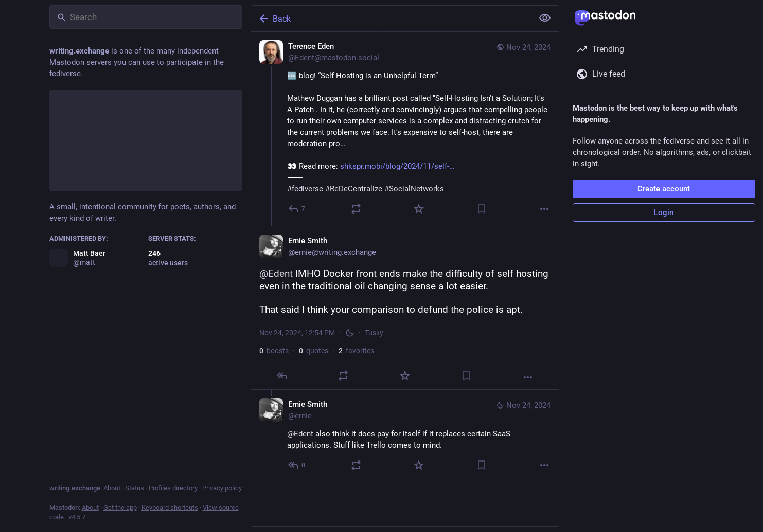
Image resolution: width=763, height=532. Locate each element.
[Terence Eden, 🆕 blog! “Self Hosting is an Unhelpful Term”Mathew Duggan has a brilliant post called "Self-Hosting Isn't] (405, 129)
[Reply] (297, 209)
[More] (544, 209)
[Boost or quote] (356, 209)
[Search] (146, 17)
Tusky (374, 333)
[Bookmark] (482, 209)
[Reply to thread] (297, 465)
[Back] (391, 19)
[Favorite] (419, 209)
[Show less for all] (545, 18)
